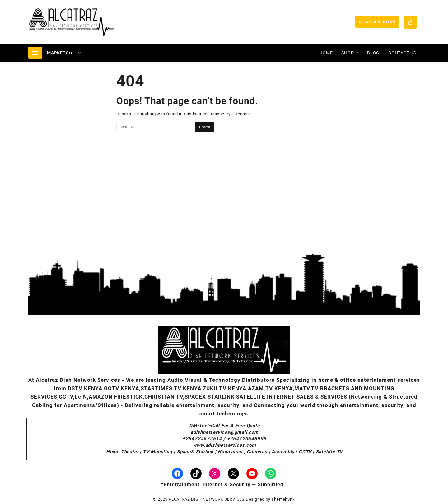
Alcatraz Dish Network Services (78, 380)
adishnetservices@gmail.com (224, 432)
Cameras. (258, 452)
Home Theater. (123, 452)
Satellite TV (329, 452)
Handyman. (231, 452)
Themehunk (283, 499)
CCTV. (306, 452)
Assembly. (284, 452)
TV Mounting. (158, 452)
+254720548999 (247, 439)
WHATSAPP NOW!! (377, 22)
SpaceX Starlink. (196, 452)
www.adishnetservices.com (224, 445)
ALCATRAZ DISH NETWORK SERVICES (207, 499)
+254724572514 (203, 439)
